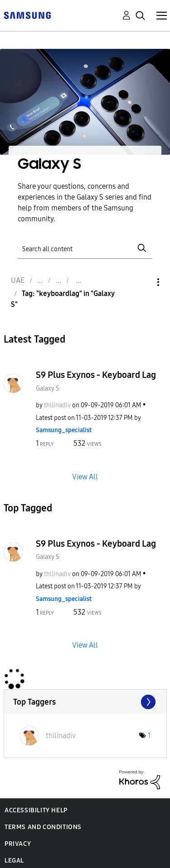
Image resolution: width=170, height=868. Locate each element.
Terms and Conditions (43, 827)
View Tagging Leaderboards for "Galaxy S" (85, 702)
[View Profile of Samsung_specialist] (64, 430)
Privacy (18, 844)
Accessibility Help (36, 810)
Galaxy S (48, 389)
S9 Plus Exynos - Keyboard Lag (96, 375)
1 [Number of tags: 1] (149, 736)
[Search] (85, 248)
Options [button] (143, 282)
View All (85, 476)
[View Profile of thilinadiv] (57, 405)
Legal (14, 861)
